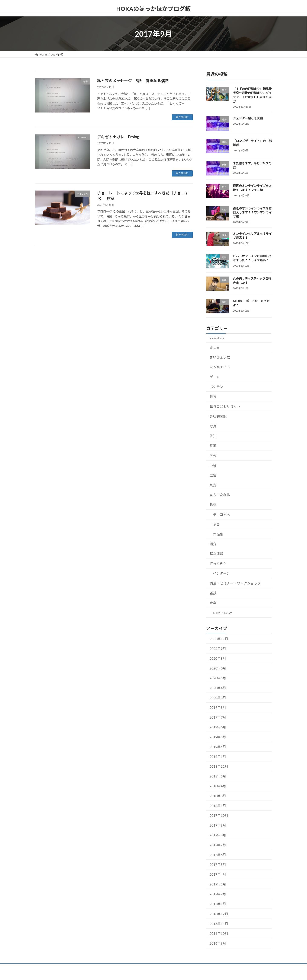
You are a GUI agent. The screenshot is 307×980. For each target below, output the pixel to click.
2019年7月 (218, 717)
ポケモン (216, 387)
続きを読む (182, 117)
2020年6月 (218, 668)
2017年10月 (219, 815)
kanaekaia (217, 338)
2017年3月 (218, 884)
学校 (213, 455)
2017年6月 (218, 855)
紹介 (213, 544)
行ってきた (218, 564)
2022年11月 (219, 638)
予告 (216, 524)
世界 (213, 396)
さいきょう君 (220, 357)
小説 (213, 465)
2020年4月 (218, 688)
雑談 (213, 593)
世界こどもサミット (225, 406)
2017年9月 (218, 825)
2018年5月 (218, 776)
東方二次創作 (220, 495)
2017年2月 (218, 894)
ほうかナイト (220, 367)
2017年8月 (218, 835)
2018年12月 (219, 766)
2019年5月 (218, 737)
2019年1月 (218, 756)
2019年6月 (218, 727)
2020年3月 (218, 698)
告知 (213, 436)
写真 (213, 426)
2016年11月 (219, 923)
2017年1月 (218, 904)
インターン (221, 573)
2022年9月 (218, 648)
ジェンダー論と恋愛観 (248, 118)
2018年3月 (218, 796)
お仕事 (215, 347)
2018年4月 (218, 786)
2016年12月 (219, 914)
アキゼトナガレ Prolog (118, 137)
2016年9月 (218, 943)
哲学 (213, 446)
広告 (213, 475)
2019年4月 (218, 747)
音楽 (213, 603)
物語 (213, 505)
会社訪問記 (218, 416)
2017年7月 (218, 845)
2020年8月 (218, 658)
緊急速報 (216, 554)
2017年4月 (218, 874)
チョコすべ (221, 514)
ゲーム (215, 377)
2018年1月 (218, 806)
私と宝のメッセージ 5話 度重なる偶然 (133, 81)
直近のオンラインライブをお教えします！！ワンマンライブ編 (252, 212)
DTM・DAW (222, 613)
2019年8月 (218, 707)
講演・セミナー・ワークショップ (235, 583)
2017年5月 (218, 864)
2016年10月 (219, 933)
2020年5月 (218, 678)
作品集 (218, 534)
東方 (213, 485)
